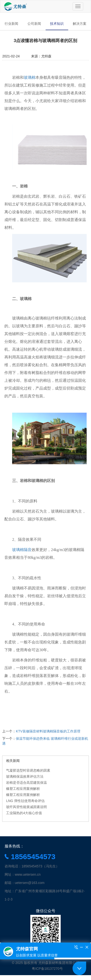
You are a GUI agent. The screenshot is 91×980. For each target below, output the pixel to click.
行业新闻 (11, 24)
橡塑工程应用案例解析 (23, 789)
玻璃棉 (30, 77)
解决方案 (80, 24)
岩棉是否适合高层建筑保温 (26, 783)
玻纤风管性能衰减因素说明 (26, 807)
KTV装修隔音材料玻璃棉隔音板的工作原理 (48, 731)
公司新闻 (34, 24)
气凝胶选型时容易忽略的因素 (28, 770)
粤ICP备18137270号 (47, 969)
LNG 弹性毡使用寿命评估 (25, 801)
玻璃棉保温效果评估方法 (25, 776)
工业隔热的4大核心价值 (24, 813)
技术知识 (57, 24)
